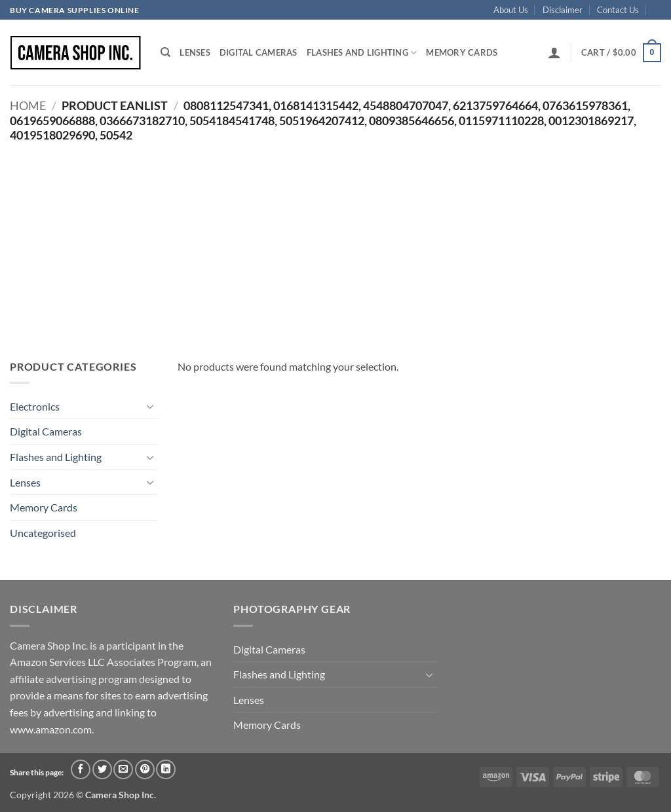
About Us (511, 10)
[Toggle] (150, 406)
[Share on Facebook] (81, 769)
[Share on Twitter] (102, 769)
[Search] (165, 52)
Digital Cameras (259, 52)
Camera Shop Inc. (121, 795)
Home (28, 105)
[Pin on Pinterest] (145, 769)
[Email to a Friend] (123, 769)
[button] (554, 52)
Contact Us (618, 10)
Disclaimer (563, 10)
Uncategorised (43, 533)
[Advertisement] (335, 240)
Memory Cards (462, 52)
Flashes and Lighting (362, 53)
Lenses (195, 52)
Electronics (35, 406)
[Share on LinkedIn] (166, 769)
